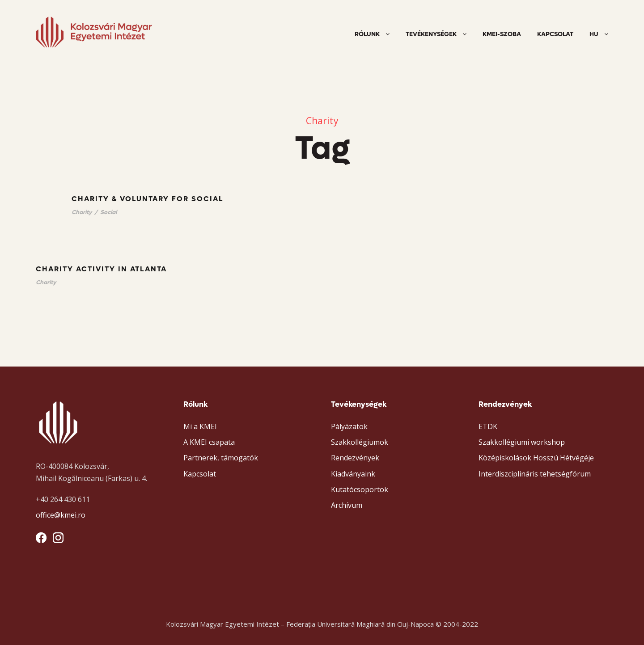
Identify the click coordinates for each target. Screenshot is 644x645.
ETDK (488, 426)
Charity (82, 212)
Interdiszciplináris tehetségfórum (535, 474)
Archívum (347, 505)
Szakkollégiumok (360, 442)
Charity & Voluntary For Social (148, 199)
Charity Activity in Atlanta (101, 269)
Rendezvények (355, 458)
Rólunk (367, 34)
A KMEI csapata (209, 442)
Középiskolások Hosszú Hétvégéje (536, 458)
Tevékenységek (431, 34)
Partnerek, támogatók (221, 458)
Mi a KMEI (200, 426)
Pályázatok (349, 426)
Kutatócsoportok (360, 489)
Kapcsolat (555, 34)
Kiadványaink (353, 474)
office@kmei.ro (61, 515)
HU (594, 34)
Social (108, 212)
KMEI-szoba (502, 34)
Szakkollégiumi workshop (522, 442)
